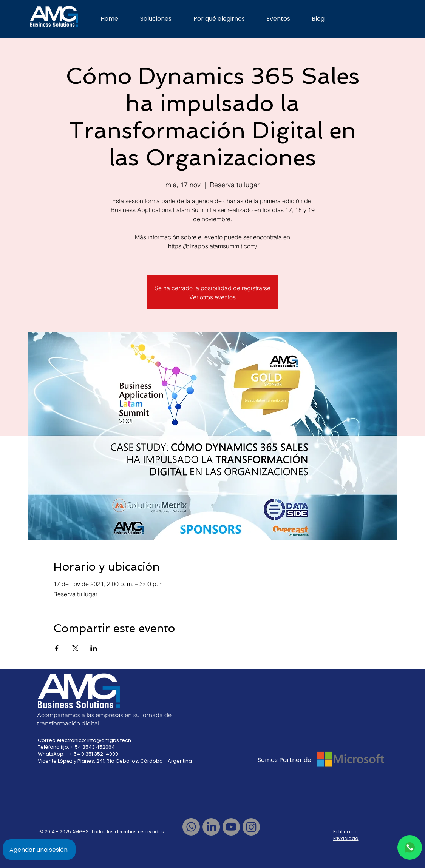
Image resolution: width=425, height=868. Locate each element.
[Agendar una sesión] (39, 850)
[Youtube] (231, 827)
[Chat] (410, 847)
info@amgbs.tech (109, 740)
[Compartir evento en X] (75, 648)
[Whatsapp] (191, 827)
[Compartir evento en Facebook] (57, 648)
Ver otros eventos (212, 297)
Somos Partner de (285, 760)
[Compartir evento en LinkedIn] (94, 648)
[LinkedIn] (211, 827)
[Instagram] (251, 827)
